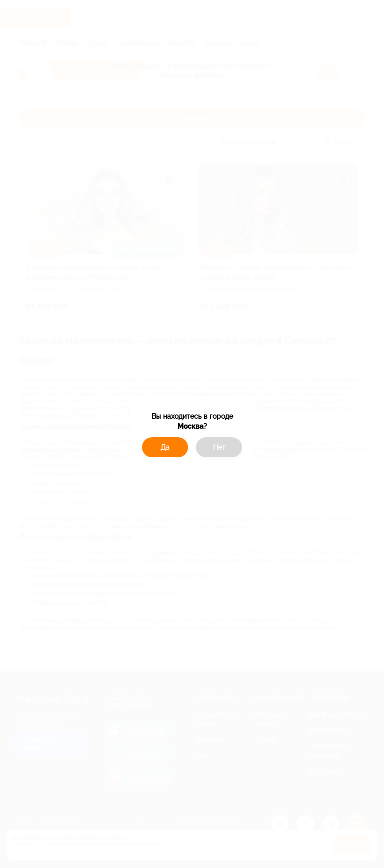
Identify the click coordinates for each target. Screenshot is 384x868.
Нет (219, 447)
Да (165, 447)
